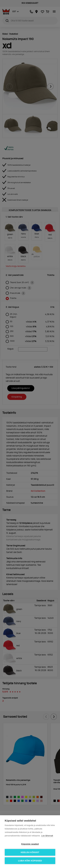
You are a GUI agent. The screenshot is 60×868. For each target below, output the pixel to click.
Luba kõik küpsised (30, 861)
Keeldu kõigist (30, 852)
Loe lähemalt (47, 836)
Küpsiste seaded (30, 844)
